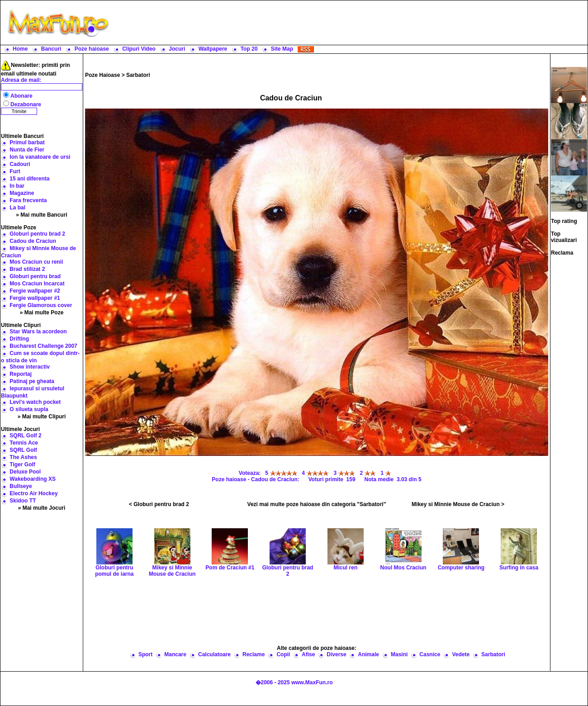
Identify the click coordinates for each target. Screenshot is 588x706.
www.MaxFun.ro (312, 682)
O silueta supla (29, 409)
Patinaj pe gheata (32, 381)
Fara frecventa (28, 200)
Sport (145, 654)
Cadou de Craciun (33, 241)
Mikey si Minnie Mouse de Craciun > (458, 504)
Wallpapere (213, 49)
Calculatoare (214, 654)
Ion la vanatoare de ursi (40, 157)
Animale (368, 654)
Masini (399, 654)
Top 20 (249, 49)
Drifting (19, 339)
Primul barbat (27, 142)
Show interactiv (30, 367)
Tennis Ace (24, 443)
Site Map (282, 49)
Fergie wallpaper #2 (35, 291)
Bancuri (51, 49)
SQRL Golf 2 (25, 436)
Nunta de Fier (27, 150)
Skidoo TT (23, 501)
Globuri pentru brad (35, 276)
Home (20, 49)
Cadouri (20, 164)
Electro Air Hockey (33, 493)
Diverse (336, 654)
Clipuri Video (139, 49)
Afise (308, 654)
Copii (283, 654)
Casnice (430, 654)
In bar (17, 186)
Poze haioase (92, 49)
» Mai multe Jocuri (42, 508)
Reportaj (21, 374)
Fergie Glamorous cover (41, 305)
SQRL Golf (23, 450)
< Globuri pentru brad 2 (159, 504)
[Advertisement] (351, 23)
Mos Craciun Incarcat (37, 284)
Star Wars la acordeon (38, 332)
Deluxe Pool (25, 472)
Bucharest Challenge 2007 (43, 346)
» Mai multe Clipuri (42, 417)
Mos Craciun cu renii (36, 262)
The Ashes (23, 457)
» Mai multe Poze (42, 313)
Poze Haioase (102, 75)
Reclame (254, 654)
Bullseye (21, 486)
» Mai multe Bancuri (41, 215)
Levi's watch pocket (35, 402)
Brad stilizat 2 (27, 269)
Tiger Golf (22, 464)
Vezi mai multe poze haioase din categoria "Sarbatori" (317, 504)
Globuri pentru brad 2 (37, 234)
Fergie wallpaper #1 (35, 298)
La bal (17, 208)
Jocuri (177, 49)
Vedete (461, 654)
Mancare (175, 654)
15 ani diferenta (29, 179)
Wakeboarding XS (33, 479)
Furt (15, 171)
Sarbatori (138, 75)
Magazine (22, 193)
